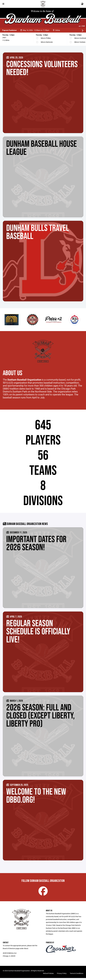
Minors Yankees (80, 42)
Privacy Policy (62, 975)
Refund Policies (48, 975)
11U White (6, 40)
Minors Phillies (46, 38)
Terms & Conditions (77, 975)
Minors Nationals (47, 42)
